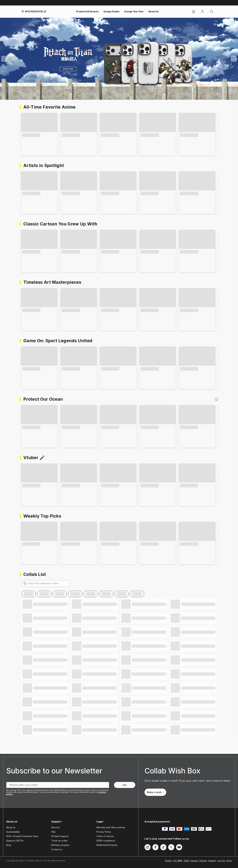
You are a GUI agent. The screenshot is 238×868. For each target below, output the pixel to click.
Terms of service (105, 836)
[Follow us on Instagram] (148, 847)
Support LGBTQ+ (15, 841)
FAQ (53, 832)
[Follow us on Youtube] (179, 847)
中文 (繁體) (178, 861)
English (168, 861)
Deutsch (203, 861)
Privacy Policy (104, 832)
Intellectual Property (107, 845)
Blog (9, 845)
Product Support (60, 836)
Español (212, 861)
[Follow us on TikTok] (163, 847)
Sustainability (13, 832)
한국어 (229, 861)
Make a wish (155, 792)
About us (11, 827)
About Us (154, 11)
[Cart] (193, 12)
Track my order (59, 841)
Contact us (57, 849)
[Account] (202, 12)
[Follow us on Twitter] (171, 847)
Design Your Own (134, 11)
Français (194, 861)
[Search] (212, 12)
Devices (56, 827)
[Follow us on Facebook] (155, 847)
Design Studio (111, 11)
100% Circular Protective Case (22, 836)
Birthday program (60, 845)
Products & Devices (87, 11)
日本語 (186, 861)
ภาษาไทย (221, 861)
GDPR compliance (106, 841)
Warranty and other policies (111, 827)
